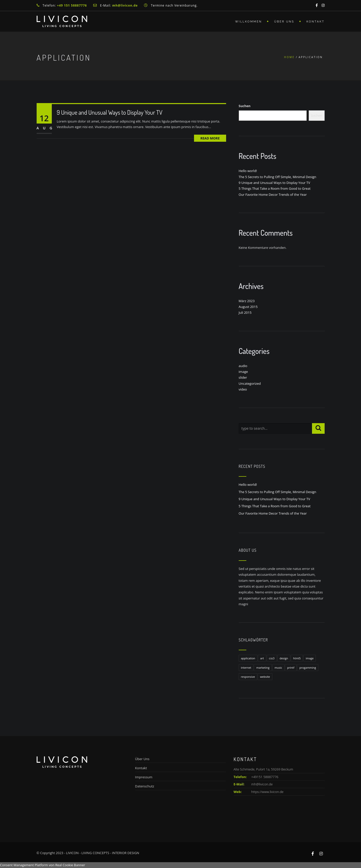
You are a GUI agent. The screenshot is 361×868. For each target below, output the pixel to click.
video (243, 389)
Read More (210, 138)
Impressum (144, 777)
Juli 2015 (245, 312)
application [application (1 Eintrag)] (248, 658)
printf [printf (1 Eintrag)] (291, 668)
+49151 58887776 (256, 777)
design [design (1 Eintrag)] (284, 658)
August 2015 (248, 307)
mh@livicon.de (262, 784)
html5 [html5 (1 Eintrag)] (297, 658)
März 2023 (247, 301)
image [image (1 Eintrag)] (310, 658)
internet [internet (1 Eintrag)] (246, 668)
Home (290, 57)
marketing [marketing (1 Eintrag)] (263, 668)
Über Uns (284, 22)
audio (243, 366)
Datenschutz (145, 786)
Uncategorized (250, 383)
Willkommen (249, 22)
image (243, 372)
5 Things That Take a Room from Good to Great (275, 188)
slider (243, 377)
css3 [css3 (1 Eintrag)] (272, 658)
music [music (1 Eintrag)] (278, 668)
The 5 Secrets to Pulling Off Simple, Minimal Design (278, 177)
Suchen (245, 106)
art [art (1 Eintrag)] (262, 658)
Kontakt (316, 22)
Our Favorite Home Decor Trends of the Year (273, 195)
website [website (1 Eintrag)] (265, 677)
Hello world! (248, 171)
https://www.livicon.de (268, 792)
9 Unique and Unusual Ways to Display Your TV (110, 112)
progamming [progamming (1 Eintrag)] (308, 668)
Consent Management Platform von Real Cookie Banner (43, 865)
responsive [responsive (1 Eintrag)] (248, 677)
